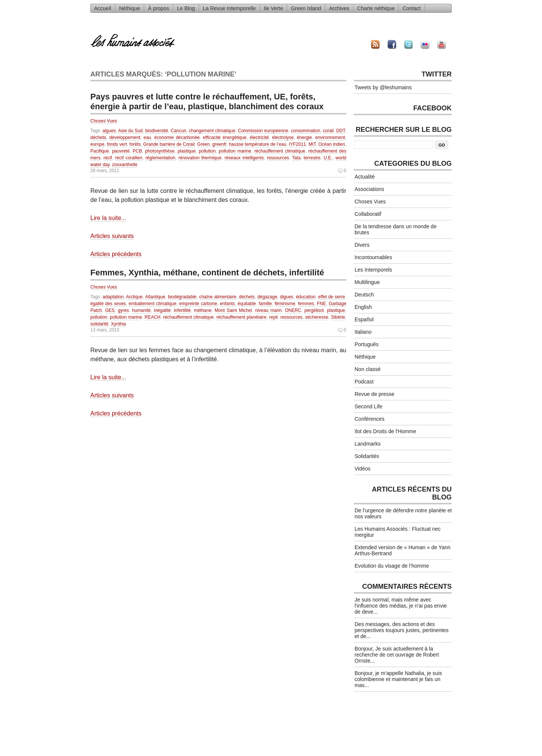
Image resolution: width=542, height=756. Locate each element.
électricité (259, 137)
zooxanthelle (125, 165)
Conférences (369, 419)
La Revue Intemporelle (229, 8)
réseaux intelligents (244, 158)
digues (287, 297)
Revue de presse (375, 394)
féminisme (285, 304)
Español (364, 319)
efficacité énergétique (225, 137)
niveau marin (269, 310)
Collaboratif (368, 214)
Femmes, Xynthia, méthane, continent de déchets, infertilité (207, 273)
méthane (203, 310)
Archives (339, 8)
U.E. (328, 158)
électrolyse (283, 137)
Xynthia (119, 324)
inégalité (162, 310)
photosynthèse (160, 151)
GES (110, 310)
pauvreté (121, 151)
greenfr (219, 144)
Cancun (179, 131)
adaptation (113, 297)
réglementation (160, 158)
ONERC (293, 310)
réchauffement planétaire (241, 317)
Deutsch (364, 295)
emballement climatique (153, 304)
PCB (138, 151)
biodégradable (182, 297)
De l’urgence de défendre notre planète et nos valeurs (403, 513)
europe (97, 144)
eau (147, 137)
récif (108, 158)
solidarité (99, 324)
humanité (141, 310)
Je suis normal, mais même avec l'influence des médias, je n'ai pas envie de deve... (401, 606)
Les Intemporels (373, 270)
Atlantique (155, 297)
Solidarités (367, 456)
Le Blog (186, 8)
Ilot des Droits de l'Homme (385, 431)
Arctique (134, 297)
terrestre (312, 158)
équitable (247, 304)
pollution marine (235, 151)
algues (109, 131)
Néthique (129, 8)
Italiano (363, 332)
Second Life (368, 406)
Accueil (103, 8)
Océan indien (332, 144)
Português (367, 344)
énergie (304, 137)
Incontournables (373, 257)
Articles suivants (112, 236)
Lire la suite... (108, 218)
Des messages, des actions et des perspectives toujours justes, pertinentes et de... (402, 630)
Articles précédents (116, 254)
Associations (369, 189)
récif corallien (129, 158)
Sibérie (338, 317)
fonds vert (117, 144)
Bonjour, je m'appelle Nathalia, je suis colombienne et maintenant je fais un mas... (398, 679)
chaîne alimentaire (218, 297)
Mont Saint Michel (233, 310)
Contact (411, 8)
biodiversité (157, 131)
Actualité (365, 177)
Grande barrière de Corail (169, 144)
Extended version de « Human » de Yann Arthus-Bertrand (403, 550)
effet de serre (331, 297)
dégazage (267, 297)
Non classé (368, 369)
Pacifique (100, 151)
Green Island (306, 8)
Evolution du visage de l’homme (392, 566)
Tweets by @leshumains (383, 87)
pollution (207, 151)
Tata (296, 158)
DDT (340, 131)
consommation (306, 131)
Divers (362, 245)
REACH (152, 317)
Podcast (364, 382)
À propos (158, 8)
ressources (278, 158)
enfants (227, 304)
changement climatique (212, 131)
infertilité (182, 310)
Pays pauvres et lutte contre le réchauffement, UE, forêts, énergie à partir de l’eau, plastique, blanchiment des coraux (207, 102)
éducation (306, 297)
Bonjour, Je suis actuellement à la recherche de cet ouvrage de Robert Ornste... (397, 655)
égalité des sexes (108, 304)
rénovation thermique (200, 158)
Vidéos (363, 469)
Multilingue (367, 282)
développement (125, 137)
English (363, 307)
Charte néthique (376, 8)
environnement (330, 137)
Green (203, 144)
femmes (306, 304)
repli (273, 317)
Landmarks (368, 444)
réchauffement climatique (280, 151)
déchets (98, 137)
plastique (187, 151)
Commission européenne (263, 131)
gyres (123, 310)
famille (265, 304)
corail (328, 131)
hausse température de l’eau (257, 144)
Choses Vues (104, 121)
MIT (312, 144)
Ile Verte (273, 8)
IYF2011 (297, 144)
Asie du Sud (130, 131)
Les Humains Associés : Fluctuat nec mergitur (398, 532)
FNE (321, 304)
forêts (135, 144)
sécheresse (317, 317)
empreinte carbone (198, 304)
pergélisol (314, 310)
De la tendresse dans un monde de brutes (396, 229)
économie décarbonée (177, 137)
